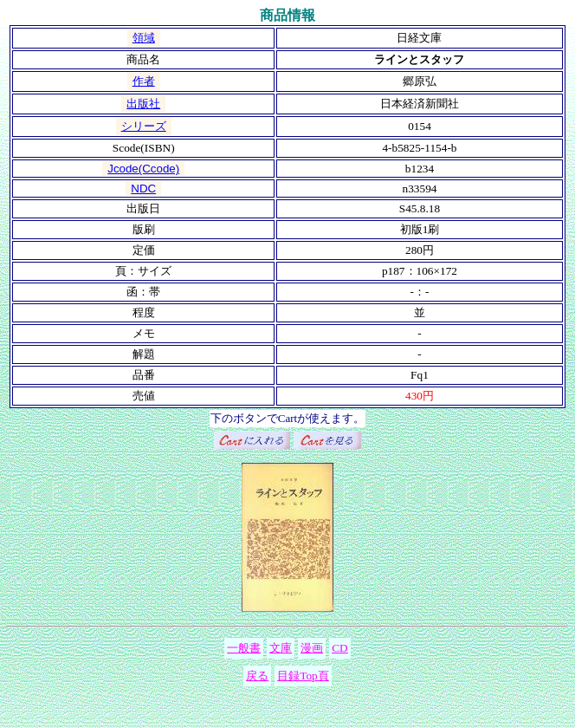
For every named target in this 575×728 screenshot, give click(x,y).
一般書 (244, 648)
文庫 (281, 648)
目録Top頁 (303, 676)
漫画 (312, 648)
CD (340, 648)
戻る (257, 676)
